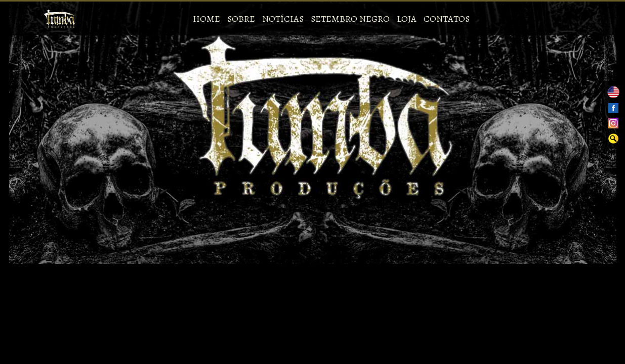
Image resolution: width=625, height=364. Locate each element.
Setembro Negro (350, 19)
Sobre (241, 19)
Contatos (447, 19)
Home (206, 19)
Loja (407, 19)
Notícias (283, 19)
